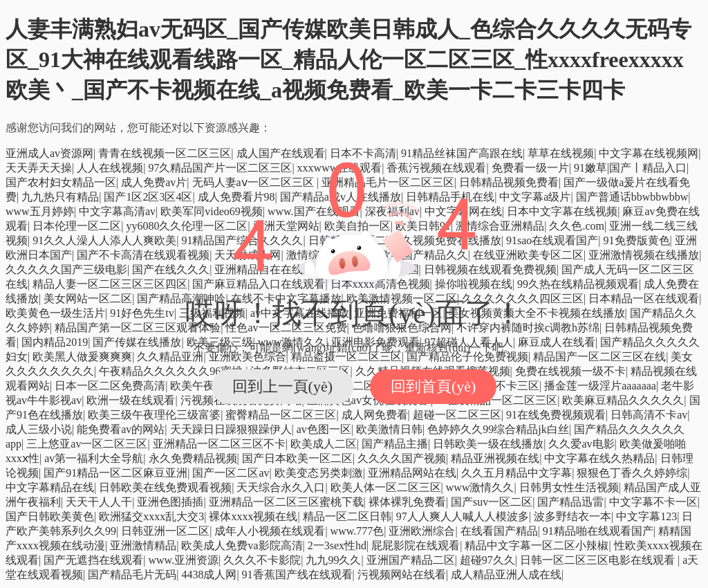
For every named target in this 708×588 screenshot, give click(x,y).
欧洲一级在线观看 (131, 400)
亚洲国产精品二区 (411, 560)
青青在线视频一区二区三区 (165, 153)
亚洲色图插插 (170, 502)
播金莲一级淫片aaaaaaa (600, 386)
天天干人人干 (99, 502)
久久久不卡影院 (262, 560)
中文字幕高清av (117, 211)
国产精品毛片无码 (132, 575)
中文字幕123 (646, 516)
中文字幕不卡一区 (653, 502)
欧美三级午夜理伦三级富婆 (154, 415)
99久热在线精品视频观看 (578, 284)
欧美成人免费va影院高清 (242, 545)
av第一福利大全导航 (94, 458)
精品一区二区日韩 (347, 516)
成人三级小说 (39, 429)
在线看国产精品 (499, 531)
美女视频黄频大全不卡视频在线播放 (537, 313)
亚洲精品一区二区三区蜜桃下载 (286, 502)
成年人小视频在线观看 (270, 531)
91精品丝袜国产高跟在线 (462, 153)
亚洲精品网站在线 (412, 473)
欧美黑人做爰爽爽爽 (82, 357)
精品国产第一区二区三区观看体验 (138, 328)
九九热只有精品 (60, 197)
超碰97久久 (487, 560)
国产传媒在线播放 (137, 342)
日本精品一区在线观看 (644, 298)
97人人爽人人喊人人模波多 (463, 516)
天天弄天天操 (39, 168)
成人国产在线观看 (281, 153)
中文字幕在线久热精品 (599, 458)
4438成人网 (209, 575)
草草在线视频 (561, 153)
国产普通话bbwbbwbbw (632, 197)
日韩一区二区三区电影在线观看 (599, 560)
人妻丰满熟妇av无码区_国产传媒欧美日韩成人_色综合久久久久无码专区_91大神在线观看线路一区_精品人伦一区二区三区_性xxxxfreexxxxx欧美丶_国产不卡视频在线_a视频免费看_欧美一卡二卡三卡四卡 (348, 59)
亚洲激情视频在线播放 (644, 255)
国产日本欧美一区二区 (297, 458)
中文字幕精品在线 (50, 487)
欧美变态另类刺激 (319, 473)
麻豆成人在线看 (557, 342)
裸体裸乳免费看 (407, 502)
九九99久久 (333, 560)
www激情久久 (480, 487)
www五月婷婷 (40, 211)
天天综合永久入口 (281, 487)
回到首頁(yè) (433, 386)
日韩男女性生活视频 (569, 487)
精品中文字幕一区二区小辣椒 (537, 545)
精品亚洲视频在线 (495, 458)
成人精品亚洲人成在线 (506, 575)
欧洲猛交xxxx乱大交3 (151, 516)
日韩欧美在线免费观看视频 (165, 487)
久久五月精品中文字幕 (516, 473)
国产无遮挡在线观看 (93, 560)
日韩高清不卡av (649, 415)
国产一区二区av (231, 473)
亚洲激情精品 (143, 545)
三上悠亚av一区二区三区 (87, 444)
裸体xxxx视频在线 (253, 516)
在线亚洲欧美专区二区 (528, 255)
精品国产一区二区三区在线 (599, 357)
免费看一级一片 (530, 168)
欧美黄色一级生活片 (55, 313)
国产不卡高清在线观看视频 (143, 255)
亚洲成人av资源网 (49, 153)
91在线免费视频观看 (556, 415)
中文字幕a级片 (535, 197)
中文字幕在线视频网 (649, 153)
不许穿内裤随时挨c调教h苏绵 (528, 328)
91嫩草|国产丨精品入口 (630, 168)
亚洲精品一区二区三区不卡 (219, 444)
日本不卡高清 (363, 153)
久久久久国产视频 (402, 458)
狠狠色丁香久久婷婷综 (632, 473)
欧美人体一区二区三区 (386, 487)
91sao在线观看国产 (552, 240)
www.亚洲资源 (183, 560)
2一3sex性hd (337, 545)
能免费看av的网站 (121, 429)
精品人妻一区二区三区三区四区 (110, 284)
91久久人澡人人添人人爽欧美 (104, 240)
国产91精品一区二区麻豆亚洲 (115, 473)
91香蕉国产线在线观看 (297, 575)
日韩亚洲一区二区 (165, 531)
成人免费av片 (154, 182)
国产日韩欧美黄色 (50, 516)
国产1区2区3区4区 (148, 197)
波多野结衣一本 (572, 516)
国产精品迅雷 (570, 502)
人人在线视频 (110, 168)
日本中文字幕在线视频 (562, 211)
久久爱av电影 (581, 444)
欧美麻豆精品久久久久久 (623, 400)
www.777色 (357, 531)
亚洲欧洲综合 (422, 531)
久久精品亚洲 (170, 357)
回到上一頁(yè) (282, 386)
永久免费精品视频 (193, 458)
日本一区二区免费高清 (110, 386)
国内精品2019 (55, 342)
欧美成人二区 (324, 444)
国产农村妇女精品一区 (61, 182)
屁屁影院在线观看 (416, 545)
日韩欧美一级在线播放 (488, 444)
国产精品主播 (395, 444)
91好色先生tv (142, 313)
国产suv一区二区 (492, 502)
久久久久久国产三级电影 (66, 269)
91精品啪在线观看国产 (598, 531)
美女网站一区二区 (88, 298)
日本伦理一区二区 (77, 226)
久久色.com (577, 226)
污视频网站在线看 (402, 575)
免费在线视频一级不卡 (570, 371)
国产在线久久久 (171, 269)
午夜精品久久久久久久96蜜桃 (172, 371)
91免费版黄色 (637, 240)
